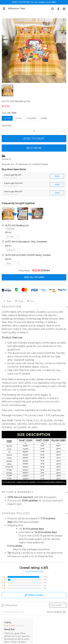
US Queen (31, 118)
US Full (19, 118)
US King (44, 118)
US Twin (12, 113)
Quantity (7, 125)
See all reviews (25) (34, 488)
